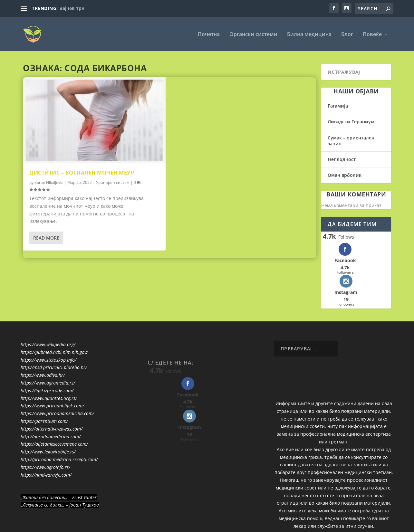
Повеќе (372, 34)
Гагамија (338, 105)
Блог (347, 34)
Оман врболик (345, 175)
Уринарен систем (113, 182)
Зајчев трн (72, 8)
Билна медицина (309, 34)
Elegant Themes (65, 525)
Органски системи (253, 34)
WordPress (125, 525)
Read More (46, 238)
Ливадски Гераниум (351, 122)
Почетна (209, 34)
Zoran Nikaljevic (49, 182)
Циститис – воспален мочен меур (82, 172)
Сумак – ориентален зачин (351, 140)
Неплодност (342, 159)
